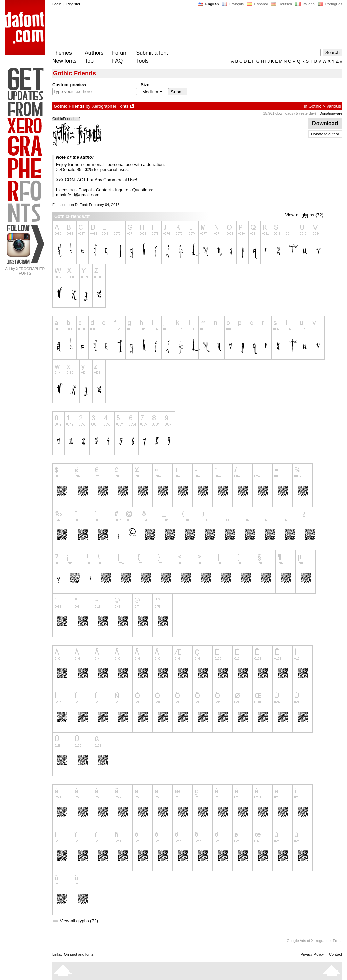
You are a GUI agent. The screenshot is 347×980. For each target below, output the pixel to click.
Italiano (305, 4)
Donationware (331, 113)
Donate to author (325, 134)
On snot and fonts (79, 954)
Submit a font (152, 53)
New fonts (64, 61)
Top (89, 61)
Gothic (315, 106)
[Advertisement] (176, 30)
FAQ (117, 61)
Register (73, 4)
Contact (335, 954)
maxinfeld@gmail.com (78, 195)
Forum (120, 53)
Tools (142, 61)
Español (257, 4)
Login (57, 4)
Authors (94, 53)
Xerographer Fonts (110, 106)
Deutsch (281, 4)
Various (334, 106)
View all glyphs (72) (304, 215)
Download (325, 123)
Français (233, 4)
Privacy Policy (312, 954)
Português (330, 4)
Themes (62, 53)
